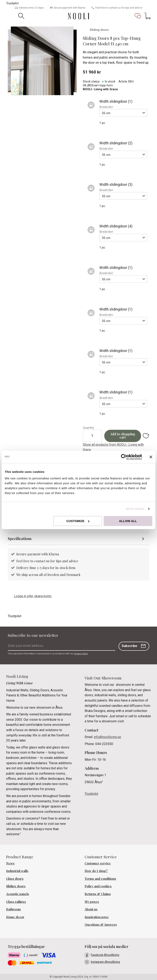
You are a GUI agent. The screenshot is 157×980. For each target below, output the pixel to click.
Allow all (128, 521)
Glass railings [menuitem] (16, 902)
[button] (138, 16)
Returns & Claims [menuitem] (98, 894)
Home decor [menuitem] (15, 917)
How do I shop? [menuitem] (96, 871)
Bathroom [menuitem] (13, 909)
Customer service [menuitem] (98, 863)
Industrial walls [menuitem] (17, 871)
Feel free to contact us (33, 561)
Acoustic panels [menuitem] (18, 894)
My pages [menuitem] (92, 902)
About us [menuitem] (91, 909)
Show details (135, 509)
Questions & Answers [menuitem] (101, 925)
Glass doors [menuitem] (15, 879)
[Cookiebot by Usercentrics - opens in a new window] (124, 457)
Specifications (20, 539)
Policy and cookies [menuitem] (98, 886)
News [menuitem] (10, 863)
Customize (78, 521)
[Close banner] (151, 457)
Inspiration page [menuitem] (97, 917)
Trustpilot (12, 3)
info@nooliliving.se (107, 737)
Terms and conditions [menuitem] (100, 879)
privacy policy (81, 654)
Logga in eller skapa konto (33, 596)
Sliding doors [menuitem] (16, 886)
